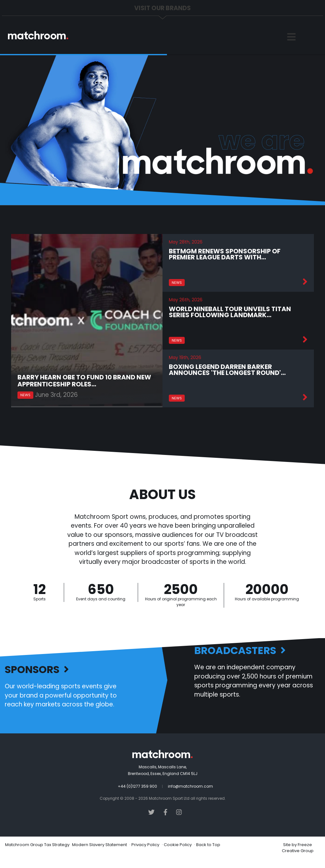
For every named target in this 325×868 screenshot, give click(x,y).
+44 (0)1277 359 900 (137, 786)
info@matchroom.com (190, 786)
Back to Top (208, 845)
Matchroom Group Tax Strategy (37, 845)
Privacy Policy (145, 845)
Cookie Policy (178, 845)
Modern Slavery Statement (99, 845)
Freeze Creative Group (298, 848)
